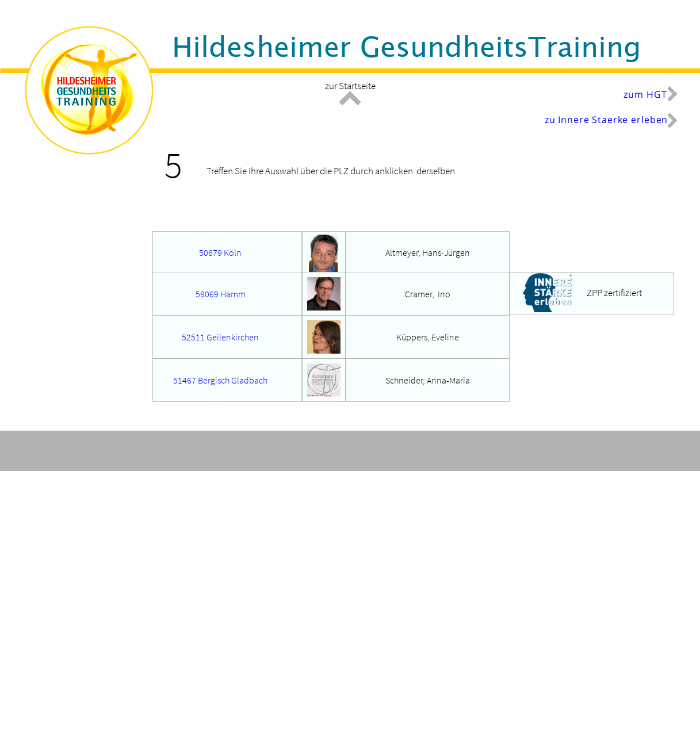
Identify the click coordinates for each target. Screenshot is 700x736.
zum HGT (645, 94)
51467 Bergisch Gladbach (220, 380)
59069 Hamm (221, 294)
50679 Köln (220, 252)
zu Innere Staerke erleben (607, 120)
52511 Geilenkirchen (220, 337)
